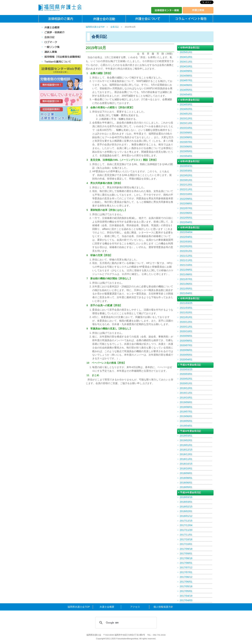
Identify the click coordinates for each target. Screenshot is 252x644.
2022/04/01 (186, 222)
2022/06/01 (186, 213)
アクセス (135, 607)
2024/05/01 (186, 90)
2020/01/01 (186, 383)
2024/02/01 (186, 109)
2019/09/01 (186, 402)
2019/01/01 (186, 445)
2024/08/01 (186, 76)
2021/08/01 (186, 274)
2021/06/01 (186, 284)
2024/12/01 (186, 57)
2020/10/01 (186, 331)
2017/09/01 (186, 554)
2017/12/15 (186, 521)
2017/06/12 (186, 577)
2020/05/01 (186, 355)
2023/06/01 (186, 147)
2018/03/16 (186, 497)
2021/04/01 (186, 293)
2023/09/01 (186, 133)
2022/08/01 (186, 203)
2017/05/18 (186, 586)
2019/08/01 (186, 407)
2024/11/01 (186, 62)
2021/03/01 (186, 308)
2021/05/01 (186, 289)
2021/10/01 (186, 265)
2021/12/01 (186, 256)
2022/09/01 (186, 199)
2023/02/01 (186, 175)
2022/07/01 (186, 208)
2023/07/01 (186, 142)
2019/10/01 (186, 398)
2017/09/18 (186, 549)
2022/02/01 (186, 246)
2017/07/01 (186, 572)
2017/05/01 (186, 591)
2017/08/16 (186, 558)
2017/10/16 (186, 539)
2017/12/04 (186, 525)
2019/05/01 (186, 421)
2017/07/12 (186, 567)
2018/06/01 (186, 483)
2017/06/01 (186, 582)
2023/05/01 (186, 151)
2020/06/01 (186, 350)
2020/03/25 (186, 369)
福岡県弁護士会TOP (95, 27)
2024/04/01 (186, 94)
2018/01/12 (186, 516)
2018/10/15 (186, 464)
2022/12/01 (186, 185)
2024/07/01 (186, 80)
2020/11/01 (186, 327)
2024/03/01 (186, 104)
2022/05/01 (186, 218)
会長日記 (115, 27)
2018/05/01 (186, 487)
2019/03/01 (186, 436)
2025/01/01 (186, 52)
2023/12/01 (186, 118)
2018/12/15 (186, 450)
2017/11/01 (186, 535)
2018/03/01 (186, 502)
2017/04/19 (186, 596)
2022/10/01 (186, 194)
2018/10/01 (186, 468)
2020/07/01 (186, 345)
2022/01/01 (186, 251)
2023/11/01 (186, 123)
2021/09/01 (186, 270)
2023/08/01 (186, 137)
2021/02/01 (186, 312)
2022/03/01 (186, 242)
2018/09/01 (186, 473)
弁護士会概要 (107, 607)
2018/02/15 (186, 507)
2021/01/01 (186, 317)
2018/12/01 (186, 454)
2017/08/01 (186, 563)
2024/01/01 (186, 114)
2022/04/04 (186, 232)
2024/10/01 (186, 66)
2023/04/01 (186, 156)
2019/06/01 (186, 416)
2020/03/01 (186, 374)
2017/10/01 (186, 544)
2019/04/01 (186, 426)
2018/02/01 (186, 511)
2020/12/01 (186, 322)
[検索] (125, 623)
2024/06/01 (186, 85)
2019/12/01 (186, 388)
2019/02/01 (186, 440)
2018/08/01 (186, 478)
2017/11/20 (186, 530)
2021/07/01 (186, 279)
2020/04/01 (186, 359)
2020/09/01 (186, 336)
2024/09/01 (186, 71)
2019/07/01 (186, 412)
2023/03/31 (186, 166)
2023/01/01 (186, 180)
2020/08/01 (186, 341)
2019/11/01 (186, 393)
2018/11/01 (186, 459)
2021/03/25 (186, 303)
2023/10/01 (186, 128)
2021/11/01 (186, 260)
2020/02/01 (186, 379)
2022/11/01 (186, 189)
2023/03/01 (186, 171)
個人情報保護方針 (163, 607)
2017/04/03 (186, 600)
